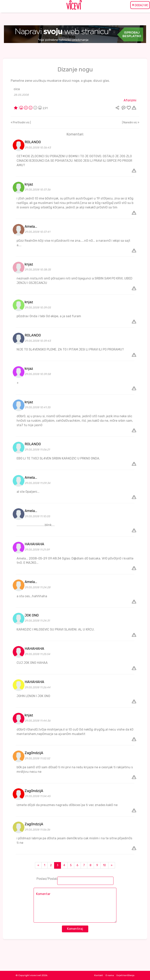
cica (17, 89)
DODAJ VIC (140, 5)
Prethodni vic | (21, 122)
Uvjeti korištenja (125, 975)
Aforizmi (130, 100)
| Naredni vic (131, 122)
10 (104, 865)
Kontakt (99, 975)
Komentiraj (75, 929)
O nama (110, 975)
